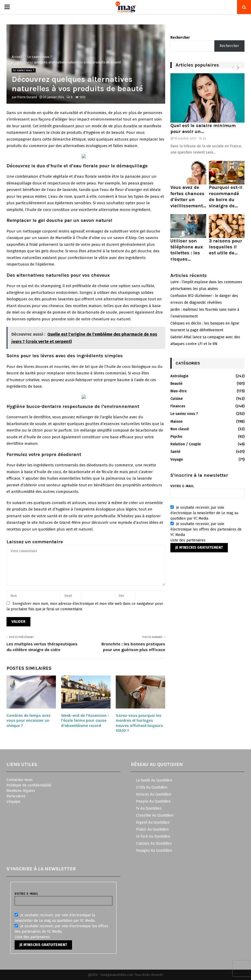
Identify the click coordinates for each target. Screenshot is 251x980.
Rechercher (180, 38)
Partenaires (16, 796)
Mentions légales (21, 791)
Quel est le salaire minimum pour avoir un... (203, 128)
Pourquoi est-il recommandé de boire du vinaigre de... (226, 196)
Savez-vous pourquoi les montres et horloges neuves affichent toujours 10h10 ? (139, 723)
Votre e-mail (207, 490)
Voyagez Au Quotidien (154, 850)
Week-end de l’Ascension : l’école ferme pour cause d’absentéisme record (85, 721)
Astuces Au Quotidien (154, 794)
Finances (178, 406)
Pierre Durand (27, 97)
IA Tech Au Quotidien (153, 836)
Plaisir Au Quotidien (152, 829)
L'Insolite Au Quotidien (155, 815)
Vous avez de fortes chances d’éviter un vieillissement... (188, 196)
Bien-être (178, 391)
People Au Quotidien (153, 801)
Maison (176, 422)
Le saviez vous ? (24, 70)
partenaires (196, 540)
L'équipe (13, 802)
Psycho (176, 437)
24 (202, 138)
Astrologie (179, 376)
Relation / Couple (186, 444)
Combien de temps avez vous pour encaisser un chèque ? (28, 721)
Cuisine (176, 399)
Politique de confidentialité (29, 785)
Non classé (180, 429)
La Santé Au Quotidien (154, 780)
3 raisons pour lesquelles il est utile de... (226, 247)
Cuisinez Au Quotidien (154, 843)
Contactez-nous (20, 780)
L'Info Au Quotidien (152, 787)
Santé (175, 452)
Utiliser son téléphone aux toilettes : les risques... (187, 250)
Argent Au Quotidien (153, 822)
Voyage (177, 459)
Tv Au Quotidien (149, 808)
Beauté (176, 384)
